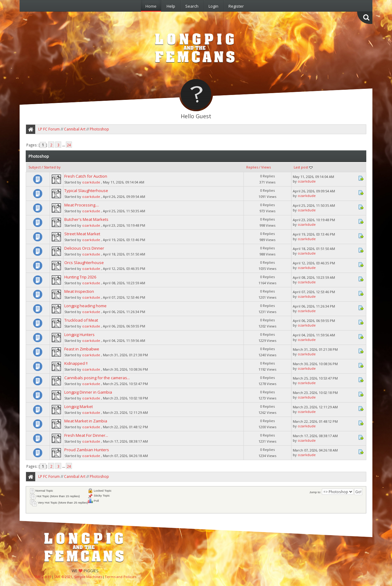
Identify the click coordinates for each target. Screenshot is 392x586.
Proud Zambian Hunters (87, 450)
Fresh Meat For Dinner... (86, 435)
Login (213, 6)
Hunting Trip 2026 (80, 277)
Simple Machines (88, 577)
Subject (35, 167)
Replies (252, 167)
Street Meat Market (82, 234)
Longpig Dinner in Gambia (88, 392)
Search (192, 6)
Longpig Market (79, 406)
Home (151, 6)
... (64, 145)
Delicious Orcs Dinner (84, 248)
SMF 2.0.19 (43, 577)
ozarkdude (91, 182)
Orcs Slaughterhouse (84, 263)
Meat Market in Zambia (86, 421)
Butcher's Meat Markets (86, 219)
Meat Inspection (79, 291)
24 (69, 145)
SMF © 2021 (63, 577)
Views (266, 167)
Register (236, 6)
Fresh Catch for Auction (86, 176)
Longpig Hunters (79, 335)
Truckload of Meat (81, 320)
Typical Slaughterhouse (86, 191)
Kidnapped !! (76, 363)
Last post (303, 167)
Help (171, 6)
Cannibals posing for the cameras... (97, 378)
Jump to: (315, 492)
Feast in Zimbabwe (82, 349)
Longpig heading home (85, 306)
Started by (52, 167)
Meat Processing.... (82, 205)
